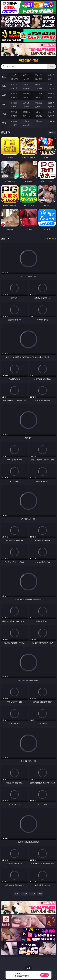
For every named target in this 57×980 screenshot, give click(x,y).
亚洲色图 (26, 103)
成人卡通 (39, 94)
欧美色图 (39, 103)
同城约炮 (14, 121)
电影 (4, 95)
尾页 (40, 894)
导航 (4, 123)
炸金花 (26, 79)
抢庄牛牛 (51, 79)
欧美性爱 (51, 94)
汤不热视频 (51, 121)
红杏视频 (14, 125)
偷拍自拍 (26, 94)
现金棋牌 (39, 79)
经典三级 (26, 97)
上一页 (24, 894)
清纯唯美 (26, 107)
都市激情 (14, 112)
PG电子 (14, 75)
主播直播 (39, 88)
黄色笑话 (39, 116)
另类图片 (51, 107)
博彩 (4, 77)
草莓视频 (39, 121)
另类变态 (51, 97)
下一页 (33, 894)
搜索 (52, 67)
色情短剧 (26, 125)
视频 (4, 86)
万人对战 (39, 75)
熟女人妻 (14, 88)
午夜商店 (26, 121)
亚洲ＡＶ (14, 84)
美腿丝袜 (14, 107)
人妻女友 (39, 112)
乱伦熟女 (39, 97)
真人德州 (26, 75)
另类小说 (26, 116)
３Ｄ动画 (51, 84)
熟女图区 (39, 107)
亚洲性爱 (14, 94)
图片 (4, 104)
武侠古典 (51, 112)
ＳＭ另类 (51, 88)
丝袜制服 (26, 88)
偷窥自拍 (14, 103)
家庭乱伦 (26, 112)
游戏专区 (51, 75)
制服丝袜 (14, 97)
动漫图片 (51, 103)
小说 (4, 114)
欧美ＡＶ (39, 84)
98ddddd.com (28, 61)
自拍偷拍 (26, 84)
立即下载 (45, 975)
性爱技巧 (51, 116)
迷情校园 (14, 116)
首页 (17, 894)
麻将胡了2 (14, 79)
